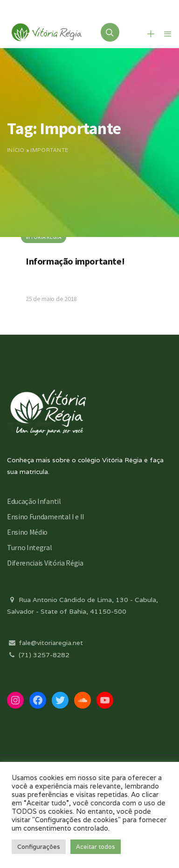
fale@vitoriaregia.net (45, 643)
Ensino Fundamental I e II (46, 516)
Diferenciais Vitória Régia (45, 563)
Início (16, 150)
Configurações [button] (39, 847)
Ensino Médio (27, 532)
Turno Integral (30, 547)
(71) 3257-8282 (38, 655)
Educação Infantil (34, 501)
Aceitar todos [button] (96, 847)
